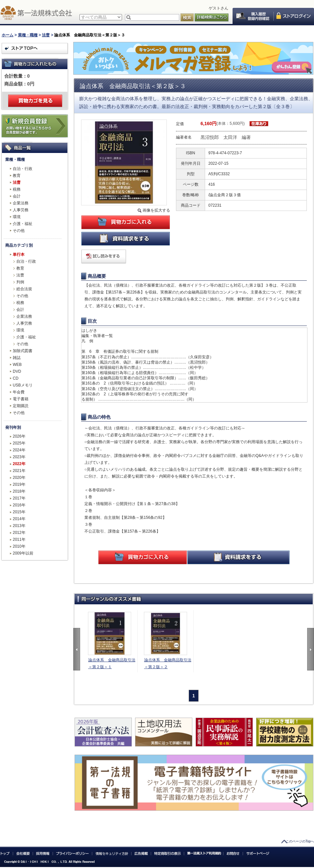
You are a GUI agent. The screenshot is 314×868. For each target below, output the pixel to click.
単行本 (19, 255)
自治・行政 (23, 169)
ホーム (8, 35)
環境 (17, 217)
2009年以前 (23, 553)
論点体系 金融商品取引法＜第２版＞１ (112, 663)
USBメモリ (23, 385)
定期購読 (21, 406)
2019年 (19, 484)
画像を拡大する (156, 210)
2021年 (19, 471)
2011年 (19, 539)
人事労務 (21, 210)
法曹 (46, 35)
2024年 (19, 450)
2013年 (19, 526)
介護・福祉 (23, 224)
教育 (17, 176)
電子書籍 (21, 399)
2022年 (19, 464)
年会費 (19, 392)
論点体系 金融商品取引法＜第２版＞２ (168, 663)
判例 (20, 282)
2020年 (19, 478)
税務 (17, 189)
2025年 (19, 443)
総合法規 (24, 289)
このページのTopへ (300, 841)
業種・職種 (28, 35)
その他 (19, 231)
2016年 (19, 505)
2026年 (19, 436)
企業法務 (21, 203)
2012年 (19, 533)
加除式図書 (23, 351)
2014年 (19, 519)
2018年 (19, 491)
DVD (17, 371)
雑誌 (17, 358)
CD (16, 378)
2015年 (19, 512)
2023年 (19, 457)
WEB (17, 365)
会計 (17, 196)
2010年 (19, 546)
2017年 (19, 498)
